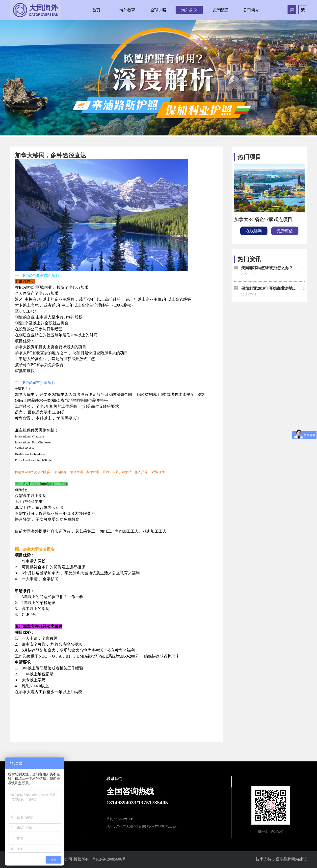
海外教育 (127, 10)
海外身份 (189, 10)
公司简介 (251, 10)
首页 (96, 10)
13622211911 (125, 819)
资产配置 (220, 10)
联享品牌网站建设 (291, 859)
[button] (310, 80)
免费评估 (285, 231)
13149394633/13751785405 (137, 802)
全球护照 (158, 10)
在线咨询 (254, 231)
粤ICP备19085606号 (109, 859)
